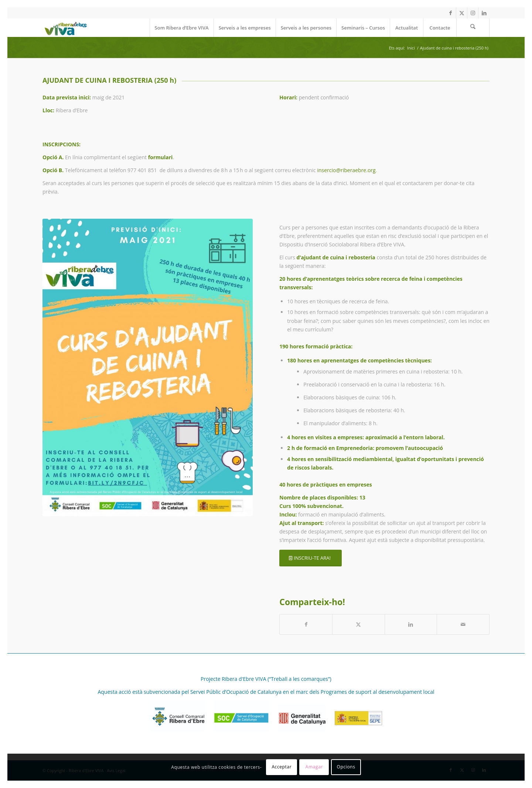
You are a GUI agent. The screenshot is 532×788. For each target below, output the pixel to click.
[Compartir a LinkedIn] (411, 624)
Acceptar (282, 767)
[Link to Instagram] (473, 13)
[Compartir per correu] (463, 624)
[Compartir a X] (359, 624)
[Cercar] (473, 28)
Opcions (346, 767)
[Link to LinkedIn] (484, 13)
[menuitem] (182, 28)
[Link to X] (462, 13)
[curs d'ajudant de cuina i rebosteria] (148, 367)
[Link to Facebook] (451, 13)
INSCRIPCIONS (61, 144)
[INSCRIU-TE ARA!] (311, 558)
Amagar (314, 767)
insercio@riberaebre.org (346, 170)
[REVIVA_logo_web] (65, 28)
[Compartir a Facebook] (306, 624)
